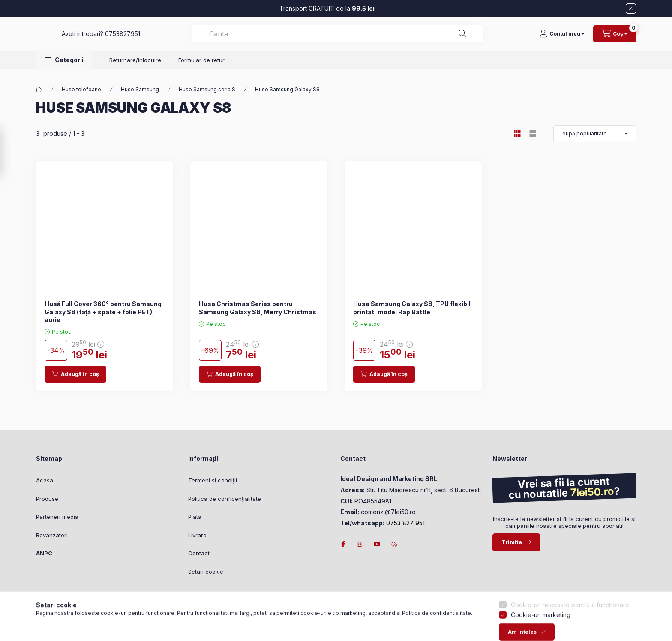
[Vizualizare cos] (615, 38)
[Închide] (631, 9)
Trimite (512, 542)
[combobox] (405, 38)
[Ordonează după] (595, 134)
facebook (343, 544)
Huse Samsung (140, 89)
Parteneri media (57, 517)
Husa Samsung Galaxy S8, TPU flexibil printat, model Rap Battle (412, 308)
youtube (377, 544)
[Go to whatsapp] (21, 616)
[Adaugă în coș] (75, 374)
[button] (64, 68)
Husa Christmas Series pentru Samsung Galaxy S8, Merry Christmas (258, 308)
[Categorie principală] (39, 90)
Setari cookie (206, 572)
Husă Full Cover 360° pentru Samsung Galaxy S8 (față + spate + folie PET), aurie (103, 311)
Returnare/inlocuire (135, 69)
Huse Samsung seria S (207, 89)
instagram (360, 544)
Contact (199, 553)
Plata (195, 517)
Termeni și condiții (213, 480)
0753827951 (258, 38)
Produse (47, 499)
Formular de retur (201, 69)
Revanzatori (52, 535)
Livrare (197, 535)
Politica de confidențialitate (225, 499)
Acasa (45, 480)
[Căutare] (505, 38)
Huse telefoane (81, 89)
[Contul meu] (562, 38)
